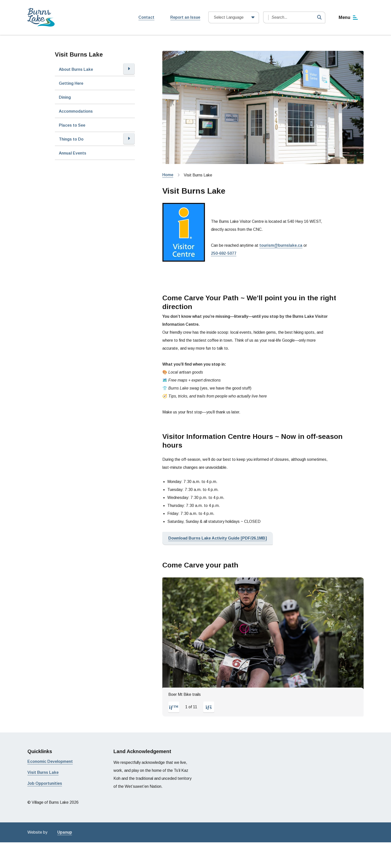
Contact (146, 17)
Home (168, 175)
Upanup (65, 832)
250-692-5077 (224, 253)
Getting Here (71, 83)
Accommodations (76, 111)
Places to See (72, 125)
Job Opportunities (45, 783)
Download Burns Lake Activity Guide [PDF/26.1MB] (218, 538)
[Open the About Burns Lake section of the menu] (129, 69)
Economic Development (50, 761)
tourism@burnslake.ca (281, 245)
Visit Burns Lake (43, 772)
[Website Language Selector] (234, 17)
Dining (65, 97)
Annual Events (73, 153)
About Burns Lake (76, 69)
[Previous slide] (174, 707)
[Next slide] (209, 707)
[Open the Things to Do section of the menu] (129, 139)
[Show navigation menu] (348, 17)
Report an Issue (185, 17)
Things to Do (71, 139)
